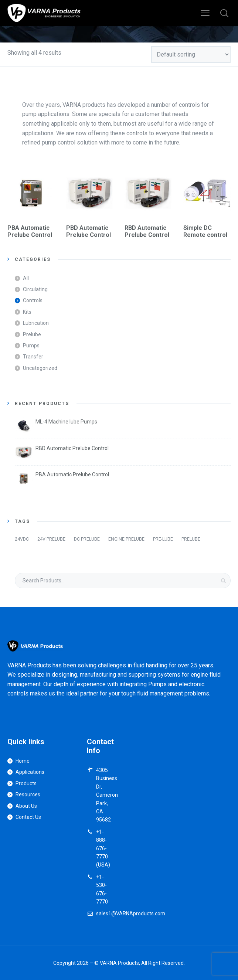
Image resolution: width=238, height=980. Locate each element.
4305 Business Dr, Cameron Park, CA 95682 (107, 795)
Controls (33, 300)
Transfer (33, 357)
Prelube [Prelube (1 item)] (191, 539)
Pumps (31, 346)
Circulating (35, 289)
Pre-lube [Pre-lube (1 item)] (163, 539)
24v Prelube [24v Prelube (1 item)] (51, 539)
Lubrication (36, 323)
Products (26, 783)
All (26, 278)
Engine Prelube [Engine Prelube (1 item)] (126, 539)
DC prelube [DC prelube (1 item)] (87, 539)
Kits (27, 312)
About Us (26, 806)
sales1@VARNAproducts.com (131, 913)
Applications (30, 772)
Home (23, 761)
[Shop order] (191, 55)
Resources (28, 794)
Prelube (32, 334)
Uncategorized (40, 368)
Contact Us (28, 817)
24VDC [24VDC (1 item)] (22, 539)
